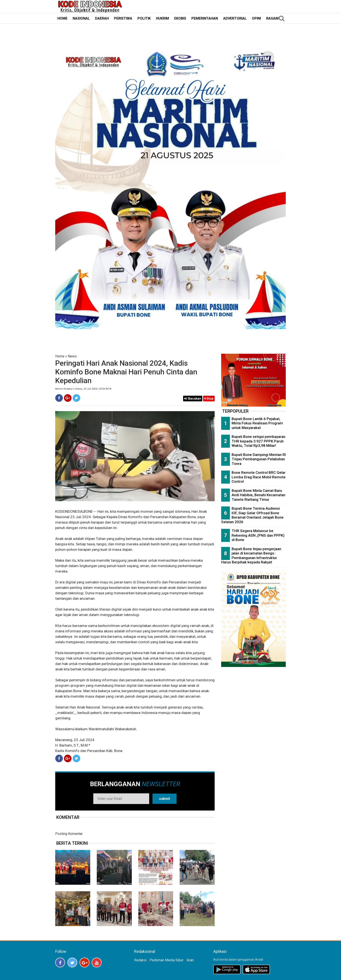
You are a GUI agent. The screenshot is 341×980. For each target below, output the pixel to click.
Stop (209, 399)
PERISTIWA (123, 18)
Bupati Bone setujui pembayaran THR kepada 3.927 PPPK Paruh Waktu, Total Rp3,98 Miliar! (258, 441)
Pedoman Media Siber (167, 960)
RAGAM (272, 18)
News (72, 356)
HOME (62, 18)
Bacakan (193, 399)
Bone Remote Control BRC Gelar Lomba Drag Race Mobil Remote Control (259, 477)
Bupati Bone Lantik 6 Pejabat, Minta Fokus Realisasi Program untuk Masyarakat (257, 423)
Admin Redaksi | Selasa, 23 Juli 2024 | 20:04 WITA (83, 389)
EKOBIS (180, 18)
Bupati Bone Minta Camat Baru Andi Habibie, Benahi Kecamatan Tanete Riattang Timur (258, 495)
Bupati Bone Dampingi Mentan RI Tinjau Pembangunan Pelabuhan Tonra (259, 459)
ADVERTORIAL (235, 18)
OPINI (256, 18)
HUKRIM (162, 18)
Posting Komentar (69, 834)
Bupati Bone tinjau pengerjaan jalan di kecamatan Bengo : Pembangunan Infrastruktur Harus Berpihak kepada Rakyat (251, 556)
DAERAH (102, 18)
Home (60, 356)
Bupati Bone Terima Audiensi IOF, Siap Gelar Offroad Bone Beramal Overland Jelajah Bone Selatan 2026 (252, 515)
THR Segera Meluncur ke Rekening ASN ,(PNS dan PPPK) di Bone (258, 535)
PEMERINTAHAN (205, 18)
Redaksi (140, 960)
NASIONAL (81, 18)
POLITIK (144, 18)
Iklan (190, 960)
